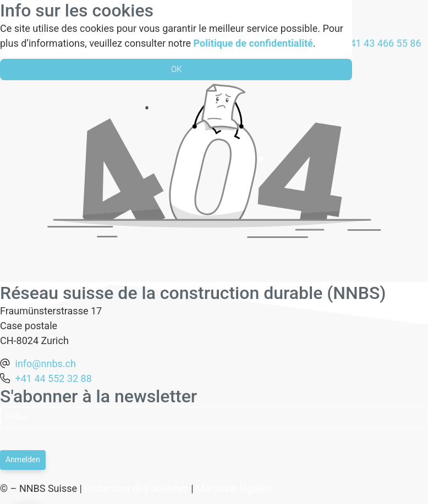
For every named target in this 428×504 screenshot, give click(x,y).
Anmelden (23, 459)
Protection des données (136, 488)
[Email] (214, 417)
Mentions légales (233, 488)
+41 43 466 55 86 (383, 43)
